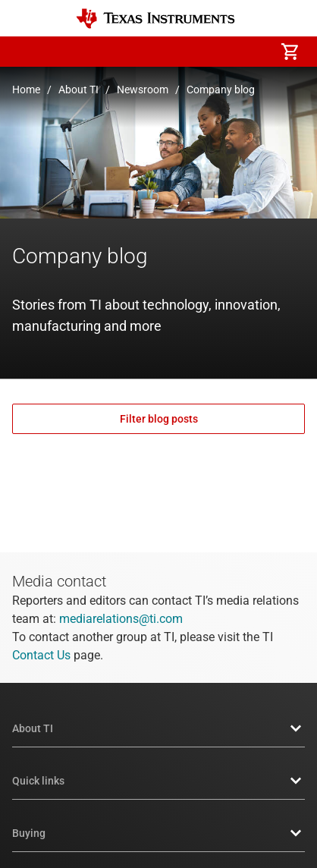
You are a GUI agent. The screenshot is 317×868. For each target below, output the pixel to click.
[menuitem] (162, 52)
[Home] (155, 19)
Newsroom (143, 90)
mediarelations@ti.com (121, 619)
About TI (78, 90)
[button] (27, 52)
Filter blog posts (159, 419)
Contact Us (41, 655)
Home (26, 90)
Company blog (221, 90)
